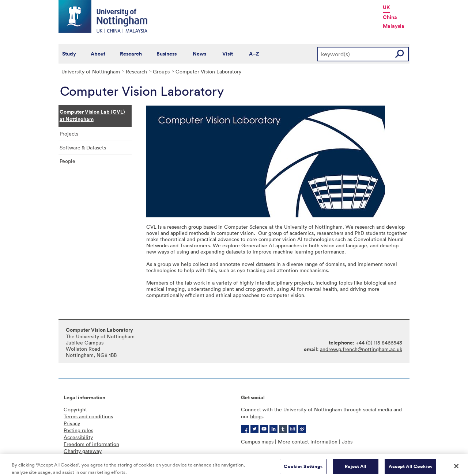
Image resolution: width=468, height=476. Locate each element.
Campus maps (257, 441)
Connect (251, 409)
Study (69, 54)
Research (131, 54)
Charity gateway (83, 451)
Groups (161, 71)
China (390, 17)
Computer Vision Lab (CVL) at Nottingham (92, 115)
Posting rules (78, 430)
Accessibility (78, 437)
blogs (256, 416)
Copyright (75, 409)
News (199, 54)
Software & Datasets (83, 147)
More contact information (308, 441)
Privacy (72, 423)
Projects (69, 134)
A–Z (254, 54)
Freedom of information (91, 444)
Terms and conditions (88, 416)
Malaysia (394, 26)
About (98, 54)
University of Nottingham (91, 71)
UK (386, 7)
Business (167, 54)
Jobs (347, 441)
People (67, 161)
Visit (228, 54)
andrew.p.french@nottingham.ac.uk (361, 349)
